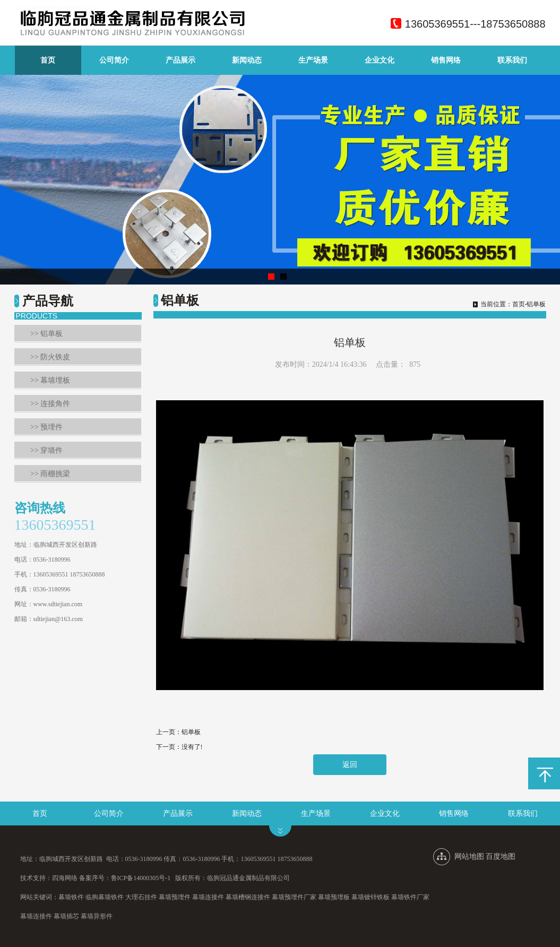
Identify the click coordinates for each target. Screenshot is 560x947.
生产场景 (313, 60)
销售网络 (446, 60)
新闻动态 (247, 60)
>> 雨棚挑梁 (50, 474)
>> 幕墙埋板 (50, 380)
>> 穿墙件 (46, 450)
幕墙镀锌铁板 (371, 897)
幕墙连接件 (208, 897)
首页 (48, 60)
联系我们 (512, 60)
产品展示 (180, 60)
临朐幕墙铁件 (105, 897)
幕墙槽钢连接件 (248, 897)
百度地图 (501, 856)
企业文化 (380, 60)
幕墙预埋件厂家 (294, 897)
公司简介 (114, 60)
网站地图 (469, 856)
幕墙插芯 (66, 916)
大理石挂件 (141, 897)
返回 (350, 765)
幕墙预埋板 (334, 897)
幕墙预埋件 (175, 897)
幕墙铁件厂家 (410, 897)
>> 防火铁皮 (50, 357)
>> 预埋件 (46, 427)
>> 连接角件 (50, 404)
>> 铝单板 (46, 334)
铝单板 (191, 732)
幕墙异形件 (97, 916)
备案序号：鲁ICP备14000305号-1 (125, 878)
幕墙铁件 (71, 897)
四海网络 (65, 878)
